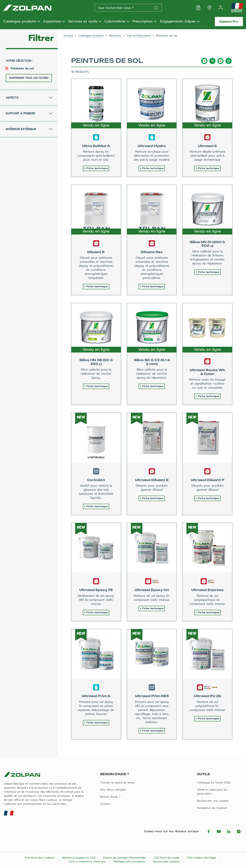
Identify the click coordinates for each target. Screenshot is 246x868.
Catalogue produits (20, 22)
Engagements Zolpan (178, 22)
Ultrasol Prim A (96, 696)
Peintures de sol (22, 68)
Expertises (52, 22)
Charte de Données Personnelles (125, 858)
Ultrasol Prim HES (152, 696)
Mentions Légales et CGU (79, 858)
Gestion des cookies (166, 862)
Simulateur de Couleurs (212, 808)
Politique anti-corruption (130, 862)
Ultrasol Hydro (152, 146)
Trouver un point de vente (118, 783)
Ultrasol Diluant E (152, 480)
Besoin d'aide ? (110, 797)
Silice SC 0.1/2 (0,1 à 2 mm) (152, 362)
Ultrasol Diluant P (207, 480)
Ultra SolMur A (96, 146)
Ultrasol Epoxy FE (96, 590)
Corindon (96, 480)
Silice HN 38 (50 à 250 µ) (96, 362)
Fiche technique (97, 168)
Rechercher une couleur (213, 801)
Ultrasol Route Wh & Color (207, 372)
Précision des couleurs (40, 858)
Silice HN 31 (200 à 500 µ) (207, 244)
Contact (105, 804)
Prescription (143, 22)
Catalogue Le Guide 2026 (214, 783)
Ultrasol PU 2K (207, 696)
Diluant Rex (152, 252)
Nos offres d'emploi (113, 790)
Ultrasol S (207, 146)
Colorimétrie (115, 22)
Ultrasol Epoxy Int (152, 590)
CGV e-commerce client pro (88, 862)
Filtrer (41, 38)
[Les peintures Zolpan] (33, 8)
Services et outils (83, 22)
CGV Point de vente (167, 858)
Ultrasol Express (207, 590)
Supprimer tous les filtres (29, 78)
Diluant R (96, 252)
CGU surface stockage (202, 858)
